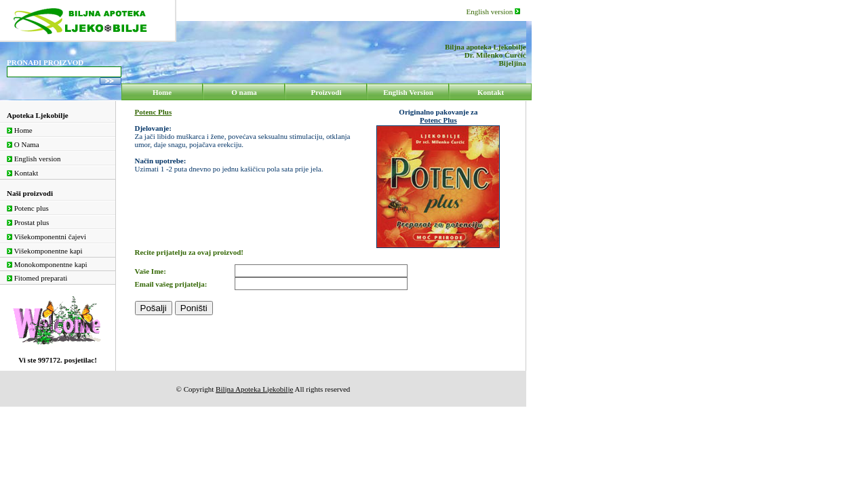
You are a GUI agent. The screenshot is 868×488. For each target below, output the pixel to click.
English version (494, 12)
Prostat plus (28, 222)
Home (20, 130)
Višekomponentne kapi (45, 251)
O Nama (23, 144)
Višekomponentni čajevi (46, 237)
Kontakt (22, 173)
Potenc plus (28, 208)
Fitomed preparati (37, 278)
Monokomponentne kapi (47, 264)
